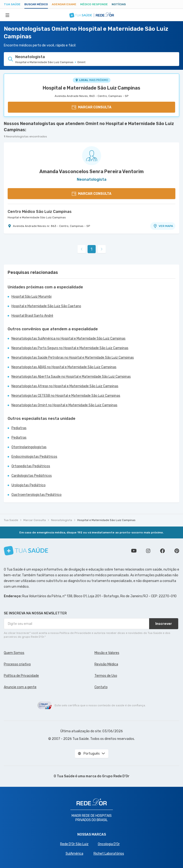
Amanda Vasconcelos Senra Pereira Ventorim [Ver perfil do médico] (91, 171)
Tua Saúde (12, 4)
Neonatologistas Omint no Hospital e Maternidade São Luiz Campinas (64, 405)
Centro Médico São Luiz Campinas (40, 212)
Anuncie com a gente (20, 687)
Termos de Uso (106, 676)
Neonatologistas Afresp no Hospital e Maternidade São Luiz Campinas (65, 386)
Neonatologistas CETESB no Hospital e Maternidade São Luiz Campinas (66, 396)
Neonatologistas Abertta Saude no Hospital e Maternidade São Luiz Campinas (71, 377)
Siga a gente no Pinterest (177, 551)
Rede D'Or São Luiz (74, 844)
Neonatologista (62, 520)
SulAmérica (74, 854)
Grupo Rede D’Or (116, 776)
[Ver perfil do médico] (91, 156)
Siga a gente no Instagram (148, 551)
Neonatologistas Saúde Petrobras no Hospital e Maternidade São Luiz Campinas (73, 358)
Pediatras (19, 428)
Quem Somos (14, 653)
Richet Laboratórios (109, 854)
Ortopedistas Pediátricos (31, 466)
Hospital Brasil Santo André (32, 316)
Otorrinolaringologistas (29, 447)
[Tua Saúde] (26, 551)
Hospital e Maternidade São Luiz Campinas (91, 88)
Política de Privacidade (21, 676)
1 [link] (91, 249)
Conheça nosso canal (134, 551)
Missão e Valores (107, 653)
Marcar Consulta (35, 520)
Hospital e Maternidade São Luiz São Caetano (46, 306)
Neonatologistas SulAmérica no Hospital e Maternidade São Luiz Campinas (68, 339)
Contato (101, 687)
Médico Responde (94, 4)
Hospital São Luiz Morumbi (31, 297)
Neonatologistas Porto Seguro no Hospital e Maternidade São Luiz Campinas (70, 348)
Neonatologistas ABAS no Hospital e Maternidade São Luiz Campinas (64, 367)
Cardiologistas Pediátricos (32, 476)
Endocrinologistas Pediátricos (34, 457)
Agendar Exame (64, 4)
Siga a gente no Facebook (162, 551)
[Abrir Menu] (7, 15)
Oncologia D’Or (109, 844)
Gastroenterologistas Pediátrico (37, 495)
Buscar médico (36, 4)
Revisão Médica (106, 664)
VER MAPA (163, 226)
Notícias (119, 4)
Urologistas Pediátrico (29, 485)
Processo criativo (17, 664)
